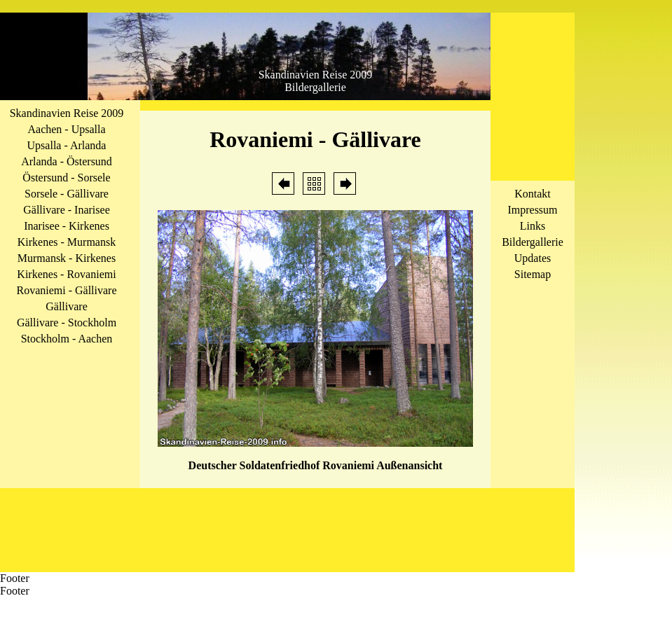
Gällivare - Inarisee (66, 210)
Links (533, 226)
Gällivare (67, 306)
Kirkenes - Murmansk (67, 242)
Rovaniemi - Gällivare (66, 290)
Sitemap (533, 274)
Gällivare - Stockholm (67, 323)
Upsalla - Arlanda (67, 145)
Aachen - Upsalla (66, 129)
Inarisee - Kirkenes (67, 226)
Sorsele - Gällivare (67, 194)
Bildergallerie (533, 242)
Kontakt (533, 194)
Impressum (532, 210)
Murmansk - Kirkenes (67, 258)
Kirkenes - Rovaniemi (66, 274)
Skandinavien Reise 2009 (67, 113)
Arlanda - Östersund (67, 161)
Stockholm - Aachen (67, 339)
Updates (533, 258)
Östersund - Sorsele (66, 178)
